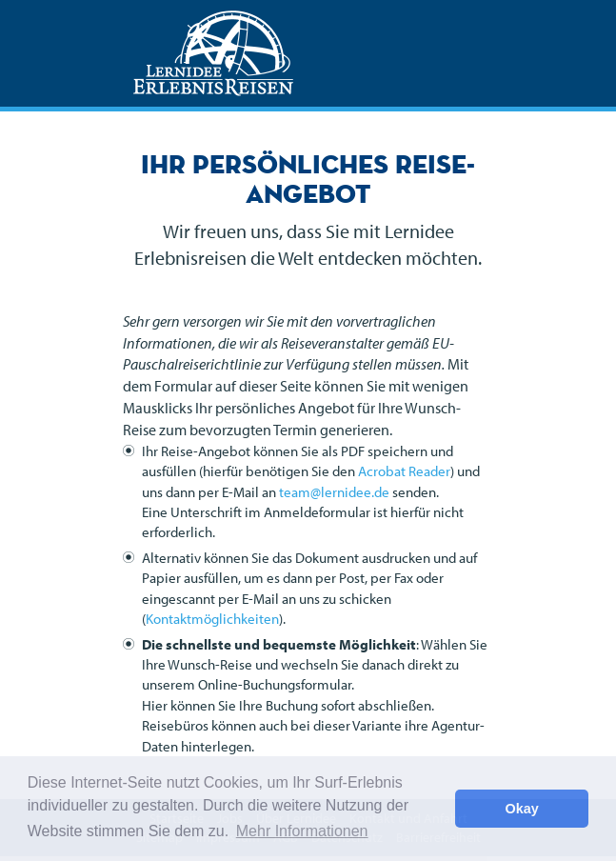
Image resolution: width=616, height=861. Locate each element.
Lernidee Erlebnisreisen (213, 53)
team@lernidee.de (334, 492)
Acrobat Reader (404, 471)
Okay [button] (522, 809)
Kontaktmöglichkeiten (212, 619)
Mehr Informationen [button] (302, 831)
